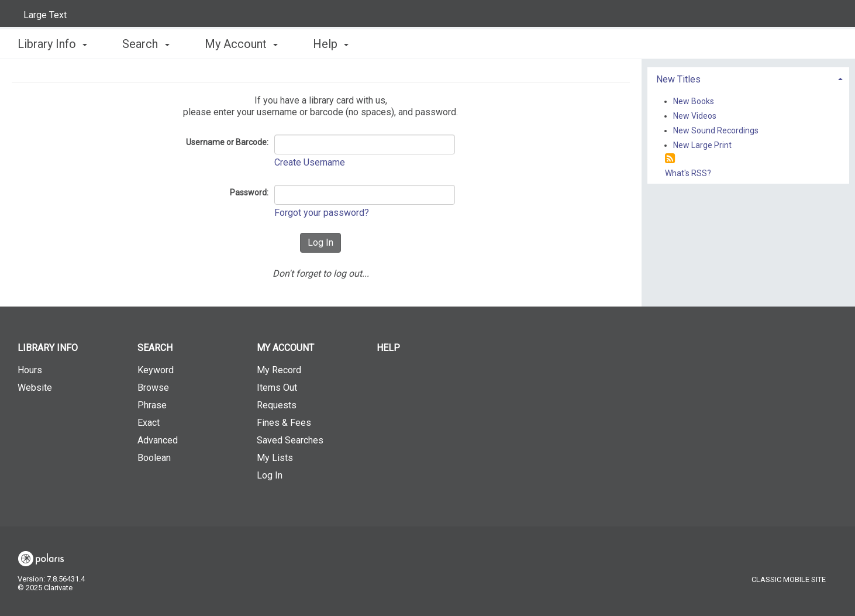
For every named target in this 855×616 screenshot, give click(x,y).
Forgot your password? (322, 213)
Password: (249, 192)
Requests (277, 405)
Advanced (158, 440)
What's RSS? (688, 173)
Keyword (156, 370)
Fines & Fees (284, 423)
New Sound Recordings (716, 130)
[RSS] (670, 159)
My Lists (275, 458)
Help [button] (331, 44)
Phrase (152, 405)
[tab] (749, 78)
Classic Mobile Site (789, 579)
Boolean (154, 458)
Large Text (45, 15)
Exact (149, 423)
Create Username (310, 162)
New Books (694, 101)
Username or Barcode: (227, 142)
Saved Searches (290, 440)
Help (388, 348)
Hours (30, 370)
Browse (153, 388)
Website (35, 388)
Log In (270, 475)
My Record (279, 370)
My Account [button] (241, 44)
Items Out (277, 388)
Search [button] (146, 44)
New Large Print (702, 145)
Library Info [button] (52, 44)
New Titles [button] (678, 79)
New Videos (695, 116)
